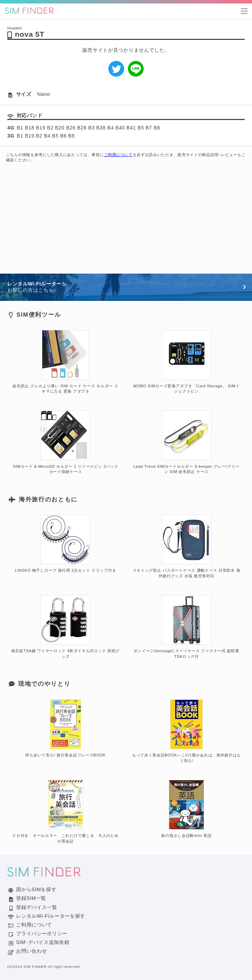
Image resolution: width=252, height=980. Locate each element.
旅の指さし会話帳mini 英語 (186, 809)
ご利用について (118, 155)
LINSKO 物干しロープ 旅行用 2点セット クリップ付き (66, 544)
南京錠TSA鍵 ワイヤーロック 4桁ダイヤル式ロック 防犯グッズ (66, 627)
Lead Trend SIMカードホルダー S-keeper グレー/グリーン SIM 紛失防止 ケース (187, 442)
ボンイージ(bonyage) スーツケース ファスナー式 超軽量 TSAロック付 (186, 627)
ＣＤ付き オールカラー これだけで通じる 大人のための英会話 (65, 812)
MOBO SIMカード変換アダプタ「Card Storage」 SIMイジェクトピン (187, 362)
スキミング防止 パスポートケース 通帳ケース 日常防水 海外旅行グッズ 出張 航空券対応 (187, 547)
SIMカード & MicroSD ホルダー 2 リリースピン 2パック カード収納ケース (66, 442)
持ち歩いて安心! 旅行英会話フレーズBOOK (65, 728)
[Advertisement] (126, 221)
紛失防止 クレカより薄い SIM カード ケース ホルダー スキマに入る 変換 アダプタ (65, 362)
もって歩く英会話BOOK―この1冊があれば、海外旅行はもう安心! (186, 731)
